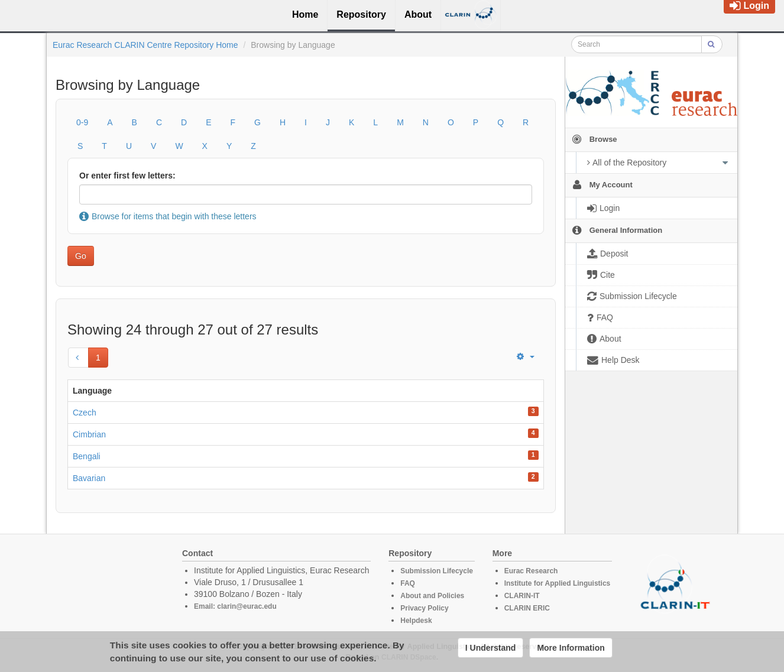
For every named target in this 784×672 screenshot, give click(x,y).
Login (749, 6)
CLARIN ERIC (527, 608)
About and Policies (432, 596)
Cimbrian (89, 434)
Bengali (87, 456)
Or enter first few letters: (127, 176)
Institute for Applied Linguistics (558, 583)
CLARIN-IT (522, 596)
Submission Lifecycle (437, 571)
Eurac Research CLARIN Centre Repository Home (145, 45)
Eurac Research (531, 571)
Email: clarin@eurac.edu (235, 606)
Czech (85, 413)
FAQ (408, 583)
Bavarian (89, 478)
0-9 (82, 122)
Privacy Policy (424, 608)
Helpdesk (416, 621)
